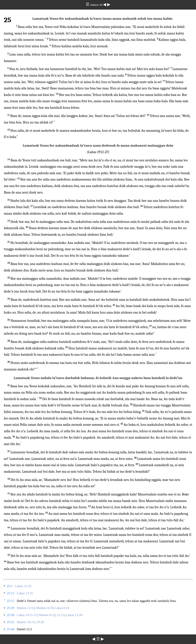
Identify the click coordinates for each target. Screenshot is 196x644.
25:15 (11, 601)
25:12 (11, 593)
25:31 (11, 622)
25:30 (11, 615)
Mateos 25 (97, 5)
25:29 (11, 608)
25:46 (11, 629)
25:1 (10, 586)
